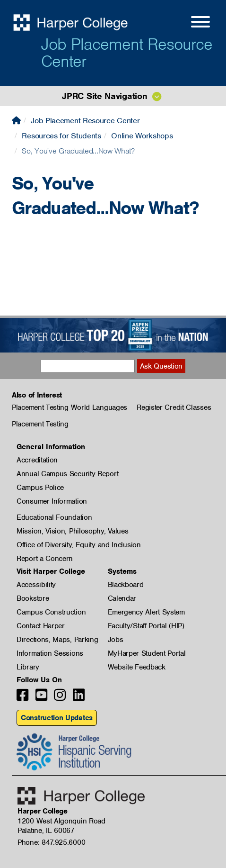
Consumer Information (52, 501)
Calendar (122, 598)
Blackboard (126, 585)
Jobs (116, 640)
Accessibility (36, 585)
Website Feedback (137, 667)
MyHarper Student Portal (147, 653)
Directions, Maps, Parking (57, 640)
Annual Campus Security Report (67, 474)
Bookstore (33, 598)
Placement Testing (40, 424)
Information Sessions (50, 653)
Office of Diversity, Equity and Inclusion (79, 545)
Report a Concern (45, 559)
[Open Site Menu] (191, 23)
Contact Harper (41, 626)
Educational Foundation (54, 517)
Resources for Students (61, 136)
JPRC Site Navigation (104, 96)
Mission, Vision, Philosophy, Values (73, 531)
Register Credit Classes (174, 407)
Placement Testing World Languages (70, 407)
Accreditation (37, 460)
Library (28, 667)
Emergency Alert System (146, 612)
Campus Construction (51, 612)
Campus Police (40, 488)
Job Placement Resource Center (127, 53)
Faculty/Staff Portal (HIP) (146, 626)
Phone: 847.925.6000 (51, 842)
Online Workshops (142, 136)
